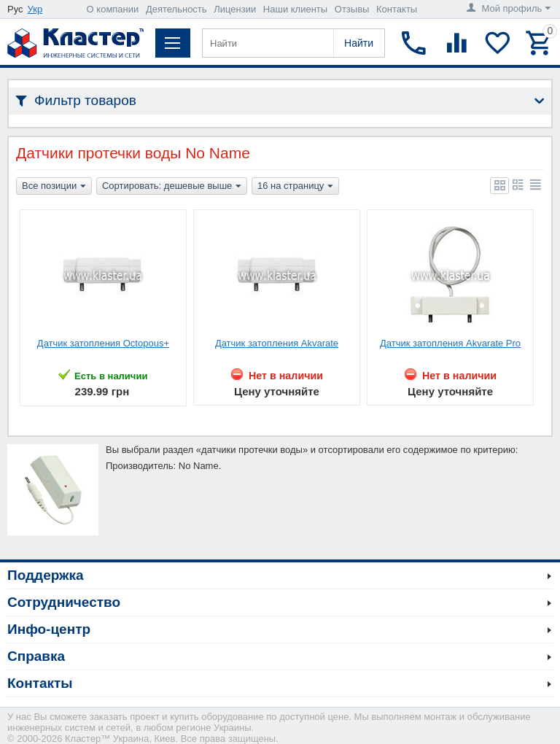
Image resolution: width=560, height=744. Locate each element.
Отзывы (352, 9)
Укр (35, 9)
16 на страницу (295, 187)
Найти (359, 43)
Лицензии (235, 9)
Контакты (397, 9)
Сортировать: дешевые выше (172, 187)
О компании (113, 9)
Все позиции (54, 187)
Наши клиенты (295, 9)
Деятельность (176, 9)
